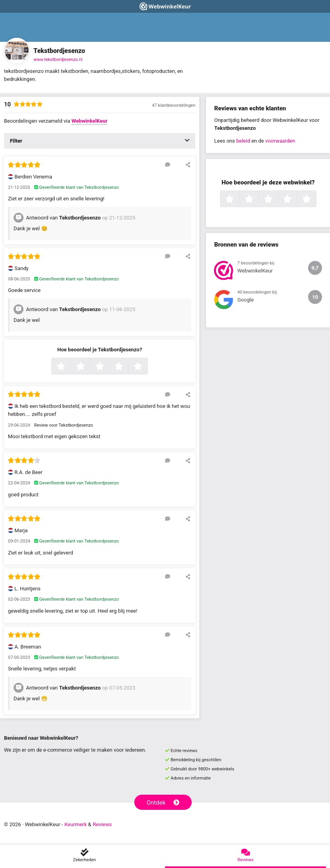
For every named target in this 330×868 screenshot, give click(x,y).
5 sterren (147, 367)
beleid (243, 141)
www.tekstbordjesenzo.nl (58, 60)
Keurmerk (76, 824)
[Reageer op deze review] (168, 165)
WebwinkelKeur (89, 121)
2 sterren (89, 367)
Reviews (102, 824)
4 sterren (128, 367)
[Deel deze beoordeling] (188, 165)
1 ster (70, 367)
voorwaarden (280, 141)
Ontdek (163, 803)
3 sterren (108, 367)
